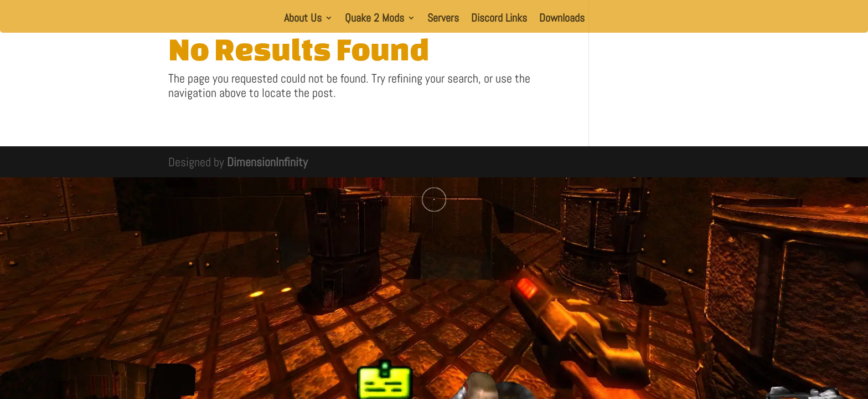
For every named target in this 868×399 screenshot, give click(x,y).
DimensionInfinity (267, 162)
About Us (303, 19)
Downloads (562, 19)
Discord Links (499, 19)
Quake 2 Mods (374, 19)
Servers (443, 19)
